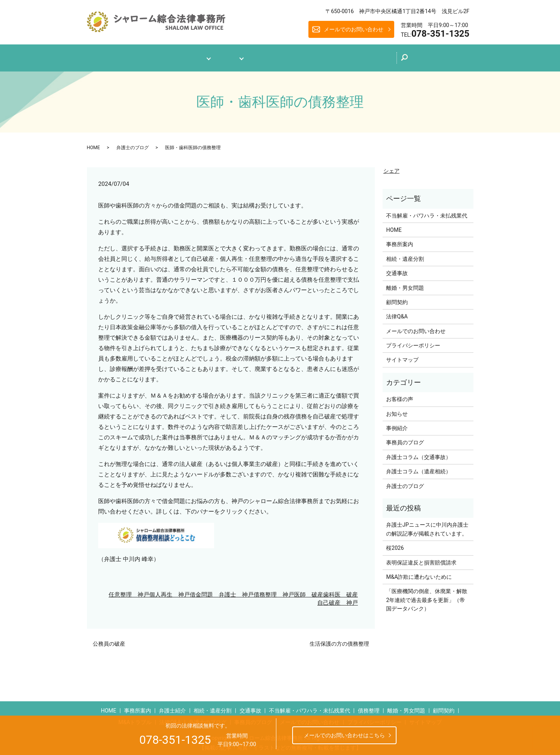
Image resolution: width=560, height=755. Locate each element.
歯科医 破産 (340, 591)
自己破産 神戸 (338, 599)
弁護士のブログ (312, 56)
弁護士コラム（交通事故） (419, 454)
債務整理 (369, 707)
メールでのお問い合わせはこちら (344, 735)
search (427, 58)
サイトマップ (402, 357)
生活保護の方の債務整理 (339, 640)
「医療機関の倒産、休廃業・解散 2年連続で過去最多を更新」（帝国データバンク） (428, 597)
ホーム (145, 56)
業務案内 (226, 56)
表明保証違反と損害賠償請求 (421, 559)
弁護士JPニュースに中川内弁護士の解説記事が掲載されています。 (427, 526)
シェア (391, 168)
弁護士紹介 (172, 707)
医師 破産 (309, 591)
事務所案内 (183, 56)
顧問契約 (397, 299)
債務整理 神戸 (274, 591)
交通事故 (397, 270)
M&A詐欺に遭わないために (419, 573)
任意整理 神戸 (129, 591)
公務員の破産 (109, 640)
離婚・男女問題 (405, 284)
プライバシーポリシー (413, 342)
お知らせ (397, 410)
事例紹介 (397, 425)
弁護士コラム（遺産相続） (419, 468)
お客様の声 (400, 396)
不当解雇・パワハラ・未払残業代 (427, 212)
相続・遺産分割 (405, 255)
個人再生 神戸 (169, 591)
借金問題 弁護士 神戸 (222, 591)
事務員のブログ (405, 439)
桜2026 (395, 545)
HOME (94, 144)
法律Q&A (266, 56)
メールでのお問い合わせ (354, 29)
